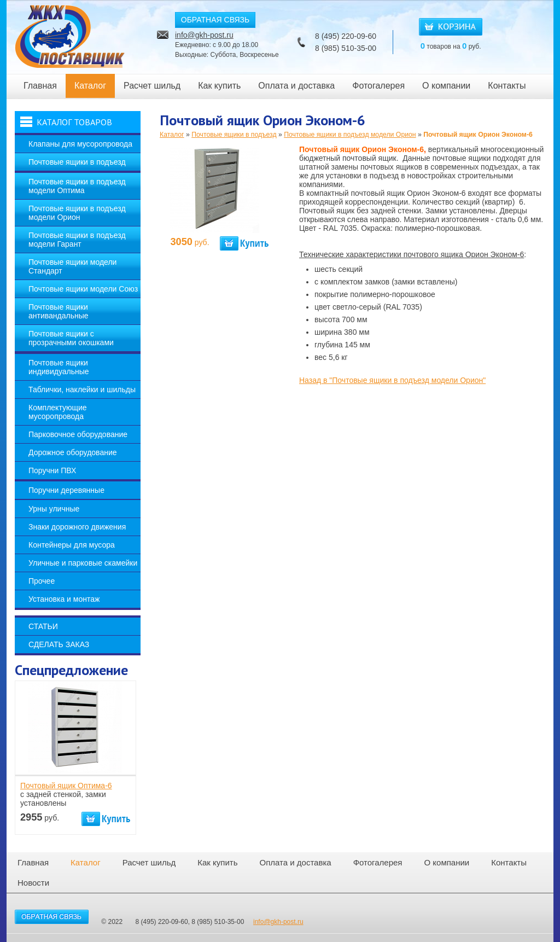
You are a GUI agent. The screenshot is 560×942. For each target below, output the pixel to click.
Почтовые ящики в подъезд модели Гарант (77, 240)
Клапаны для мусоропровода (80, 144)
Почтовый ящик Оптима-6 (66, 786)
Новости (33, 883)
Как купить (219, 86)
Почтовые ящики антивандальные (59, 311)
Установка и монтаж (64, 599)
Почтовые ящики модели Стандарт (72, 266)
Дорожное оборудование (73, 452)
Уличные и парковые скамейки (83, 563)
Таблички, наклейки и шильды (82, 389)
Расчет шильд (152, 86)
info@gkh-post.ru (204, 35)
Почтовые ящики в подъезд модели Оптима (77, 186)
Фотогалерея (378, 86)
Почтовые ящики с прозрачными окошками (71, 338)
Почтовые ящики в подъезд (77, 162)
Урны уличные (54, 509)
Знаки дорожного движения (77, 527)
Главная (40, 86)
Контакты (507, 86)
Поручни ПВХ (52, 470)
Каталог (90, 86)
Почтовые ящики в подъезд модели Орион (77, 213)
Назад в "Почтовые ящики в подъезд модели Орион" (392, 380)
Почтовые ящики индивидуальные (59, 367)
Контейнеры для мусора (72, 545)
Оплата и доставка (296, 86)
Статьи (43, 626)
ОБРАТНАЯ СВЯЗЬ (215, 20)
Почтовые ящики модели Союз (83, 289)
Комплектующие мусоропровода (58, 412)
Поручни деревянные (66, 490)
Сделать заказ (59, 644)
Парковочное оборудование (78, 434)
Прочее (42, 581)
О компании (446, 86)
